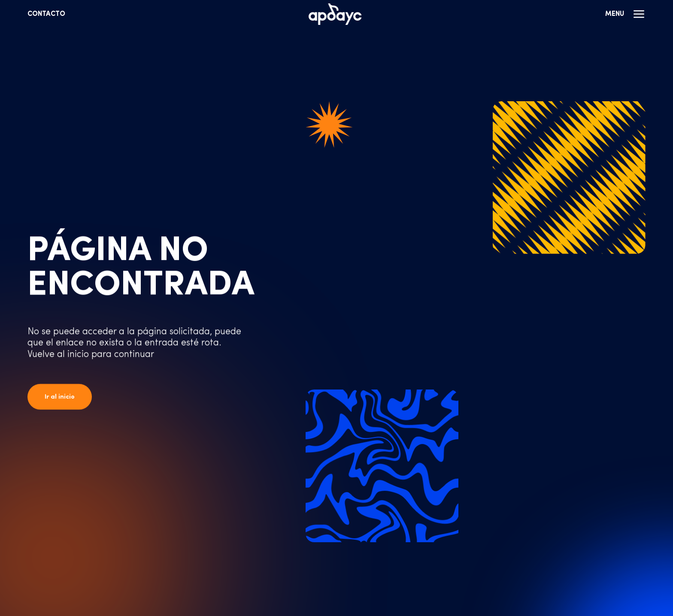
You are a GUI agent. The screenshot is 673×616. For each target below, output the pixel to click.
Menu (625, 14)
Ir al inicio (60, 397)
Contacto (46, 14)
